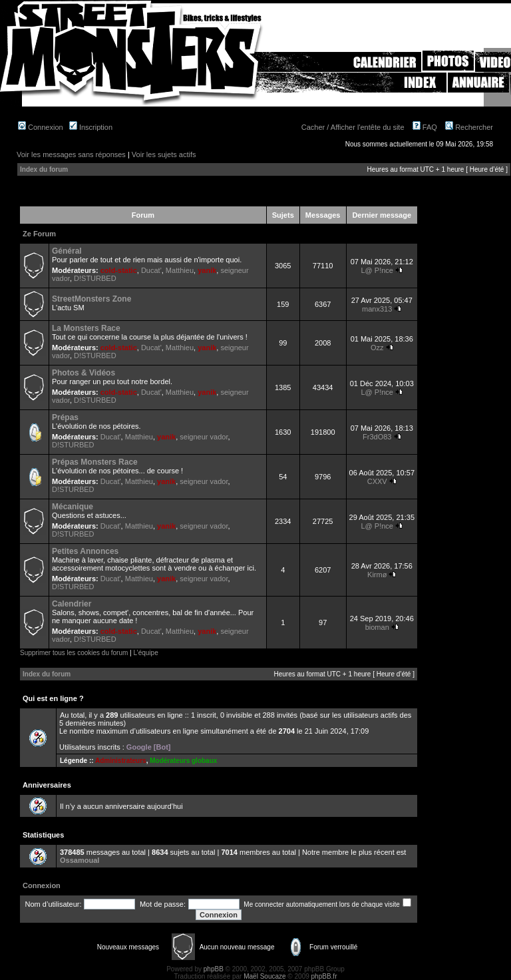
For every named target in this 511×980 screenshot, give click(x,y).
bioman (377, 627)
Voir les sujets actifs (164, 154)
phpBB (214, 969)
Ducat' (151, 270)
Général (67, 251)
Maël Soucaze (264, 976)
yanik (207, 270)
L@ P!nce (377, 270)
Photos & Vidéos (84, 373)
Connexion (41, 127)
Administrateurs (121, 761)
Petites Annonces (85, 551)
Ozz (377, 348)
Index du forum (44, 169)
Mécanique (73, 507)
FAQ (425, 127)
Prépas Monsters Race (95, 462)
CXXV (377, 481)
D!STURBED (95, 278)
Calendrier (72, 604)
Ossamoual (80, 860)
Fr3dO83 (377, 437)
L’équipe (145, 653)
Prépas (65, 417)
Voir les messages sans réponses (71, 154)
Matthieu (180, 270)
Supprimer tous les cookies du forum (74, 653)
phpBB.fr (324, 976)
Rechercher (469, 127)
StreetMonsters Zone (91, 299)
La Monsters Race (86, 328)
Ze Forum (39, 234)
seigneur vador (204, 437)
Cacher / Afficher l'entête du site (353, 127)
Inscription (91, 127)
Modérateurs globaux (183, 761)
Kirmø (377, 575)
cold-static (119, 270)
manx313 (377, 309)
